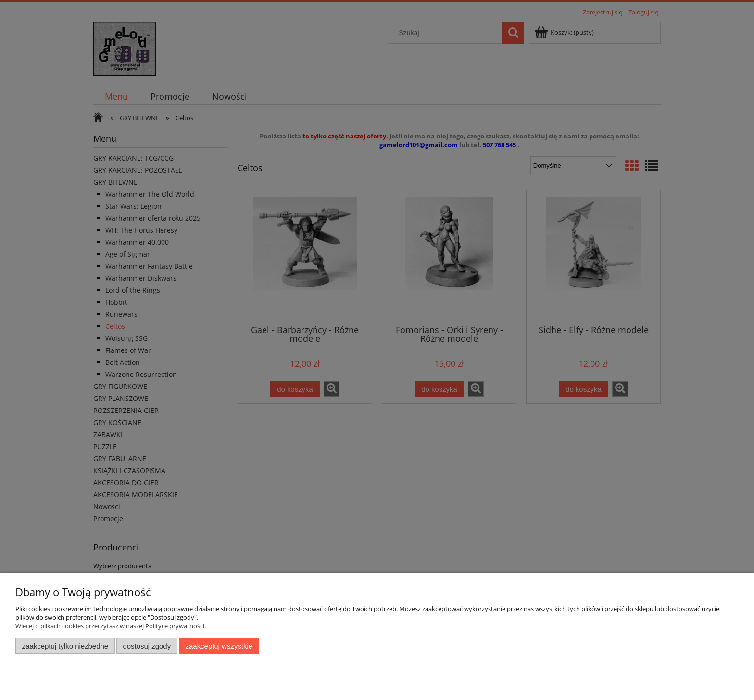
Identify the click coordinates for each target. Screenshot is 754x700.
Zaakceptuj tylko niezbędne (65, 646)
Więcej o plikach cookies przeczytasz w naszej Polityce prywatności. (111, 626)
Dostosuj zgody (147, 646)
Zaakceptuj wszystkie (219, 646)
